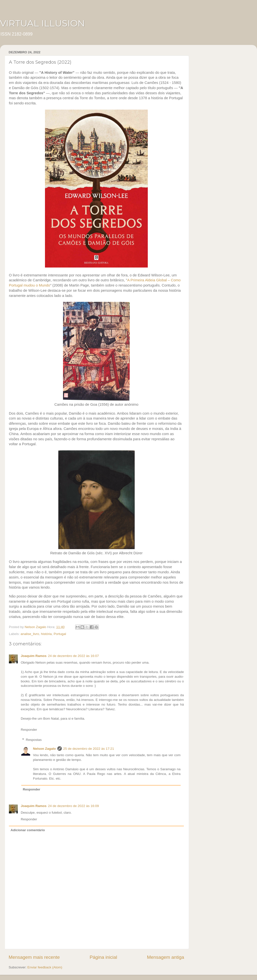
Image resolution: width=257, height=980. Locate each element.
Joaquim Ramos (34, 656)
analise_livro (30, 634)
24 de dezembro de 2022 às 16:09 (73, 806)
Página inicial (103, 957)
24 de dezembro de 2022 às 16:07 (73, 656)
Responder (29, 730)
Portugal (60, 634)
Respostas (34, 740)
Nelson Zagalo (44, 749)
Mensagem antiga (166, 957)
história (46, 634)
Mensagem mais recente (34, 957)
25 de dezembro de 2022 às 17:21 (89, 749)
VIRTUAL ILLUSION (42, 23)
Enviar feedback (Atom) (45, 967)
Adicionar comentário (28, 830)
